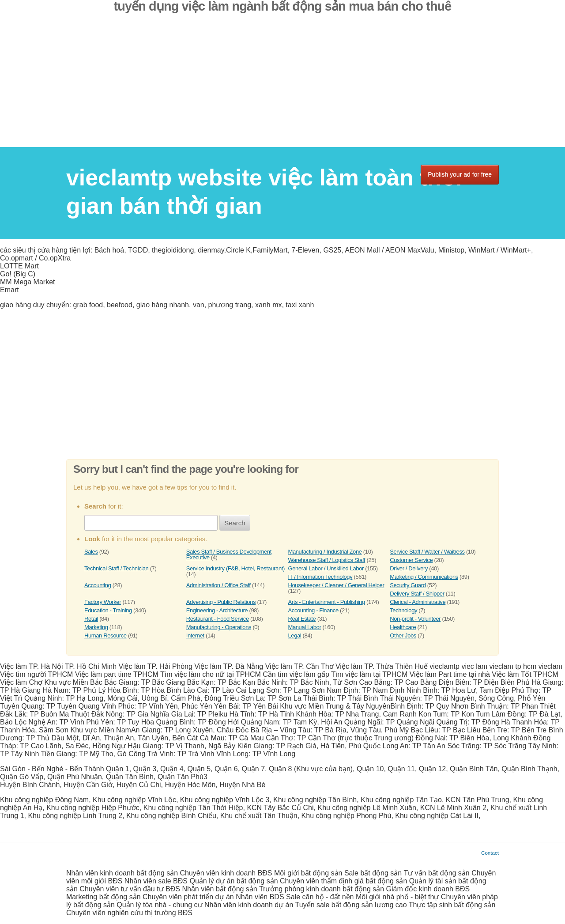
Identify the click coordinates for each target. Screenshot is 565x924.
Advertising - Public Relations (221, 602)
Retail (91, 619)
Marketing (96, 627)
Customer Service (411, 560)
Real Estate (302, 619)
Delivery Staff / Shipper (417, 594)
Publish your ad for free (460, 174)
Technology (403, 610)
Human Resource (105, 635)
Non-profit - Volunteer (415, 619)
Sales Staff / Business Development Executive (229, 554)
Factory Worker (103, 602)
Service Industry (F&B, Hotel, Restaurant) (235, 568)
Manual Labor (305, 627)
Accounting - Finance (313, 610)
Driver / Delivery (409, 568)
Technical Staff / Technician (116, 568)
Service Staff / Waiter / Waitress (427, 552)
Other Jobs (403, 635)
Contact (490, 853)
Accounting (98, 585)
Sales (91, 552)
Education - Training (108, 610)
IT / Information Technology (320, 577)
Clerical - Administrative (418, 602)
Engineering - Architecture (217, 610)
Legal (295, 635)
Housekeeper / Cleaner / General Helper (336, 585)
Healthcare (403, 627)
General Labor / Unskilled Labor (326, 568)
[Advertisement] (282, 85)
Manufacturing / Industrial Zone (325, 552)
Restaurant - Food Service (218, 619)
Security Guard (408, 585)
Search (235, 523)
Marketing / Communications (424, 577)
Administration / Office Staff (218, 585)
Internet (195, 635)
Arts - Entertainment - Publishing (327, 602)
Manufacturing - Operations (219, 627)
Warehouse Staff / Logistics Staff (327, 560)
